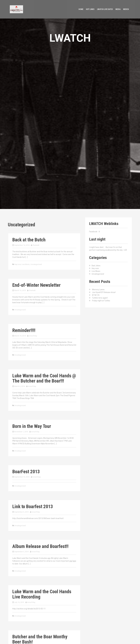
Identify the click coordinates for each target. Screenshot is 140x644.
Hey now (18, 264)
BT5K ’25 (96, 295)
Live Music (26, 264)
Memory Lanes (98, 290)
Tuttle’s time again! (100, 298)
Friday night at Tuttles (101, 301)
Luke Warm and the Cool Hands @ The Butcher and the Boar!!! (44, 378)
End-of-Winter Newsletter (36, 285)
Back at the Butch (29, 240)
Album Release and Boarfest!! (40, 546)
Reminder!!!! (24, 330)
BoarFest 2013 (26, 472)
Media (118, 9)
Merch (126, 9)
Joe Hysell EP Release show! (104, 292)
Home (81, 9)
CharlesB (36, 245)
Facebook (93, 232)
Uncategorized (36, 264)
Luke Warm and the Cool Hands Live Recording (42, 594)
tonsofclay (33, 336)
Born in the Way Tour (32, 426)
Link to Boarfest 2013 (33, 507)
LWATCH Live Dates (105, 9)
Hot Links (90, 9)
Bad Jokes (96, 266)
